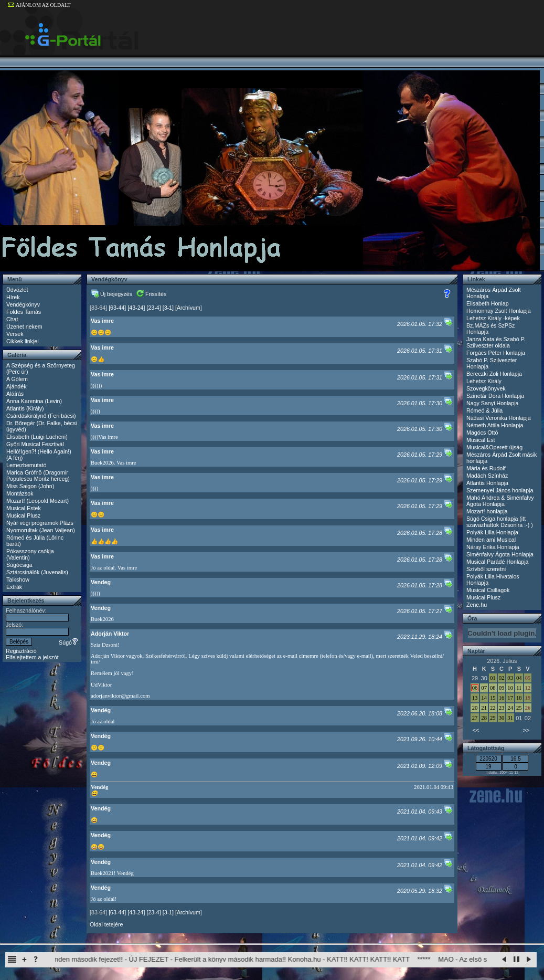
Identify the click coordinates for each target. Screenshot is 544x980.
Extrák (14, 587)
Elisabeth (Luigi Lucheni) (37, 437)
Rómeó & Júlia (484, 410)
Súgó (68, 642)
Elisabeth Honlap (488, 303)
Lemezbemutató (26, 465)
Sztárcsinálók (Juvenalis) (37, 572)
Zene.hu (477, 605)
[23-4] (153, 308)
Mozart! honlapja (487, 511)
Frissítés (151, 294)
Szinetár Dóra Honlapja (495, 396)
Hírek (13, 297)
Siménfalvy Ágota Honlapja (500, 554)
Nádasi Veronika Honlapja (499, 418)
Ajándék (17, 386)
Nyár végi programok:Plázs (40, 523)
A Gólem (17, 379)
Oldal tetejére (106, 924)
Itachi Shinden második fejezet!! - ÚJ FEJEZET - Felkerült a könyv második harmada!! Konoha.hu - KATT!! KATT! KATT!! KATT (230, 959)
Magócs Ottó (482, 433)
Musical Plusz (23, 515)
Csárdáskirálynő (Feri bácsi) (41, 416)
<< (476, 730)
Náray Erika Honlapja (493, 547)
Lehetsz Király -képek (493, 318)
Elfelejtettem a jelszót (32, 657)
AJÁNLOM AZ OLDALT (39, 5)
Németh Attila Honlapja (495, 425)
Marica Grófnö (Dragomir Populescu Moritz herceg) (38, 476)
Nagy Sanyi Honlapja (493, 403)
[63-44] (117, 308)
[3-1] (168, 308)
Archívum (189, 308)
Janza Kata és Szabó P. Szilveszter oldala (496, 342)
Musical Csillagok (488, 590)
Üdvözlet (17, 290)
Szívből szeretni (486, 569)
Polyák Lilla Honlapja (492, 532)
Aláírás (15, 394)
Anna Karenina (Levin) (34, 401)
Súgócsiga (19, 565)
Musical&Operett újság (494, 447)
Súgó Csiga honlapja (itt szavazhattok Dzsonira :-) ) (500, 522)
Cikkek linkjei (23, 341)
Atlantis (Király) (25, 408)
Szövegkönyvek (486, 388)
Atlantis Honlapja (487, 483)
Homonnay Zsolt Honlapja (499, 311)
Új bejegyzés (111, 294)
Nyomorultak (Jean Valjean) (41, 530)
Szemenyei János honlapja (500, 490)
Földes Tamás (24, 312)
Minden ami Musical (491, 540)
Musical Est (481, 440)
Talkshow (18, 579)
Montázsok (20, 493)
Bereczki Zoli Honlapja (494, 374)
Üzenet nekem (24, 326)
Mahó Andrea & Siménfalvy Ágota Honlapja (500, 501)
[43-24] (136, 308)
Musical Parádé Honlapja (497, 562)
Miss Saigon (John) (30, 486)
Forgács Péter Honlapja (496, 353)
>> (526, 730)
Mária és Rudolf (486, 468)
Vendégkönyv (23, 304)
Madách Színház (487, 476)
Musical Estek (24, 508)
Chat (12, 319)
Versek (15, 334)
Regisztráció (21, 651)
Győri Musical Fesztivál (35, 444)
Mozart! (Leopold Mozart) (38, 501)
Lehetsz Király (484, 381)
